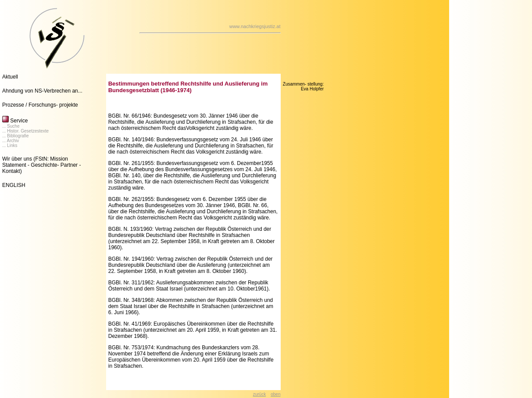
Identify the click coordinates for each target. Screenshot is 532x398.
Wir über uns (17, 159)
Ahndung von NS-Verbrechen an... (42, 91)
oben (275, 394)
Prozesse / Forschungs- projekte (40, 105)
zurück (259, 394)
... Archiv (11, 141)
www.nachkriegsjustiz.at (255, 26)
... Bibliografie (16, 136)
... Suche (11, 126)
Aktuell (10, 77)
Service (15, 121)
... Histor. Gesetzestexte (25, 131)
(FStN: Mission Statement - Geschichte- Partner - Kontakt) (41, 165)
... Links (10, 145)
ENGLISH (14, 185)
